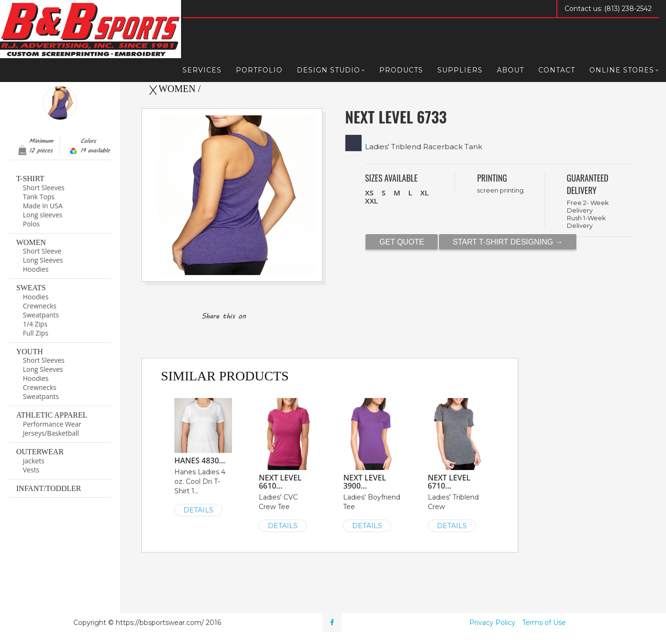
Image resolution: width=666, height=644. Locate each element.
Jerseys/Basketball (51, 433)
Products (401, 70)
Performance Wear (52, 424)
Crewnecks (40, 306)
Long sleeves (43, 215)
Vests (31, 470)
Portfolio (259, 70)
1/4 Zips (35, 324)
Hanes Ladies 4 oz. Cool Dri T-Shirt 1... (203, 456)
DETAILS (198, 510)
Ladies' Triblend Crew (457, 464)
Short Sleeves (44, 188)
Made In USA (43, 206)
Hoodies (36, 269)
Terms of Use (544, 623)
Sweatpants (41, 315)
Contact (557, 70)
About (510, 70)
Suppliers (460, 70)
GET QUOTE (402, 242)
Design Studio (331, 70)
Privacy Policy (492, 623)
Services (202, 70)
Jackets (34, 461)
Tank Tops (39, 197)
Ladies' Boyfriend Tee (372, 464)
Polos (31, 224)
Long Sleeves (43, 260)
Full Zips (35, 333)
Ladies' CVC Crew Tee (288, 464)
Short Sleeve (42, 251)
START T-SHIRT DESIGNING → (508, 242)
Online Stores (624, 70)
